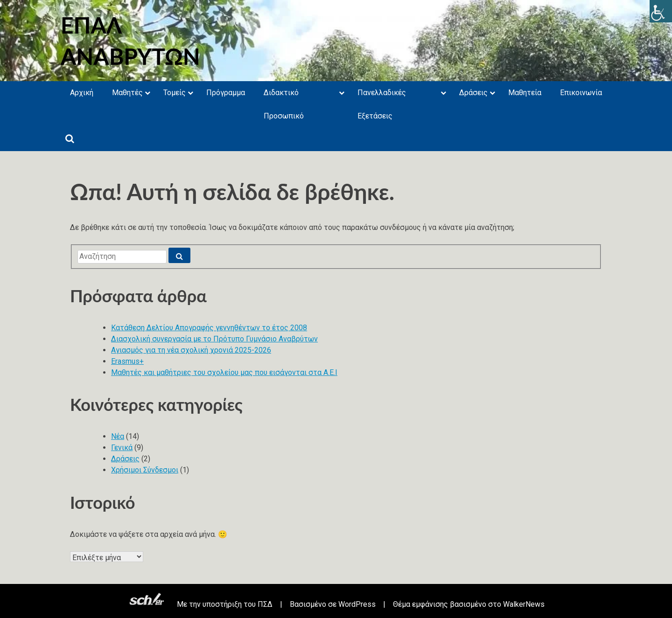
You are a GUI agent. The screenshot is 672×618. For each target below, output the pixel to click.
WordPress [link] (357, 604)
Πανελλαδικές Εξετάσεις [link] (382, 104)
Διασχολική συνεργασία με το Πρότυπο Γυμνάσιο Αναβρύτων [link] (214, 339)
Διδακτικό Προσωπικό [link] (284, 104)
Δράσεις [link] (473, 93)
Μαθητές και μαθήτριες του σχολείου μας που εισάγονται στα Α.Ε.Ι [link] (224, 372)
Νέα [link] (118, 436)
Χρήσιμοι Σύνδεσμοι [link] (145, 470)
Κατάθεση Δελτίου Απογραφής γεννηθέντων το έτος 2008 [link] (209, 328)
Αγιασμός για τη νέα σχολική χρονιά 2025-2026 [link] (191, 350)
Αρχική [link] (82, 93)
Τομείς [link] (175, 93)
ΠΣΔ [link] (265, 604)
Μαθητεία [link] (525, 93)
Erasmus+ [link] (127, 361)
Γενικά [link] (122, 448)
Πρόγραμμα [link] (226, 93)
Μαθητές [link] (127, 93)
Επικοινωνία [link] (581, 93)
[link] (661, 11)
